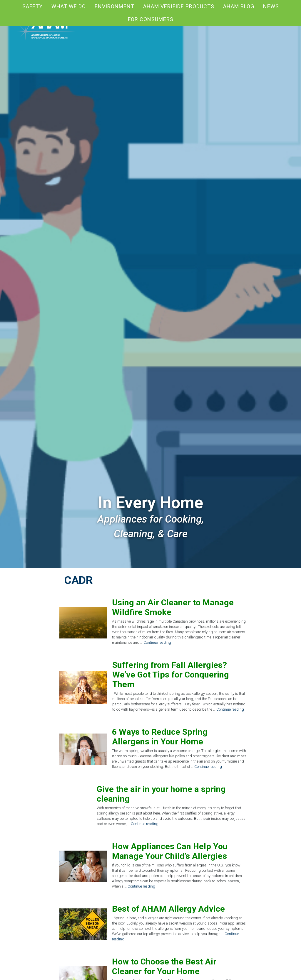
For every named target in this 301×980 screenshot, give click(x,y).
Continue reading (157, 642)
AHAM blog (239, 6)
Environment (114, 6)
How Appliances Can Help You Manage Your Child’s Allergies (170, 851)
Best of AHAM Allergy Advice (168, 909)
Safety (32, 6)
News (271, 6)
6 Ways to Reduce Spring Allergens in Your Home (160, 737)
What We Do (69, 6)
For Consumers (151, 19)
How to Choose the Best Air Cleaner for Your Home (164, 967)
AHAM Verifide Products (179, 6)
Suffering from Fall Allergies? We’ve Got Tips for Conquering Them (171, 675)
